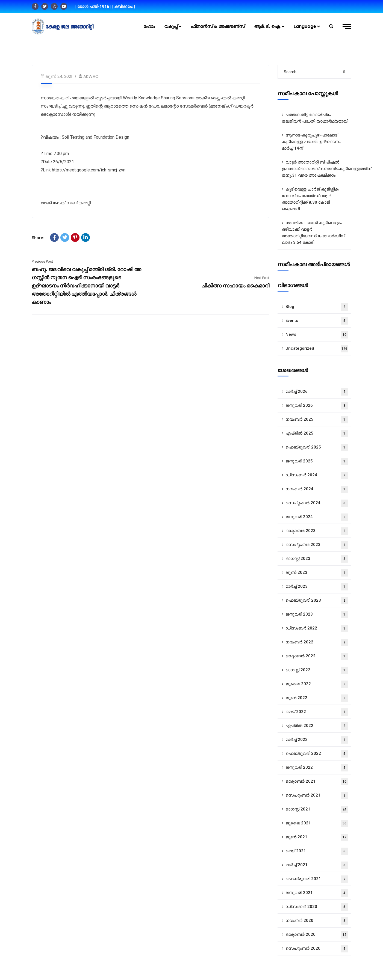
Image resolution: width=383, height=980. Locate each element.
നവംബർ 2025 (317, 420)
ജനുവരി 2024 (317, 517)
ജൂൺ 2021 (317, 837)
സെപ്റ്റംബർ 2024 (317, 503)
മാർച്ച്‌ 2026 (317, 392)
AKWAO (91, 76)
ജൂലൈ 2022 (317, 684)
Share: (38, 238)
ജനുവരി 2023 (317, 615)
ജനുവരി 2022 (317, 768)
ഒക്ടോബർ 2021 (317, 782)
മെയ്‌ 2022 (317, 712)
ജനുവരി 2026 (317, 406)
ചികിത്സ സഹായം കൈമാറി (235, 286)
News (317, 335)
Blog (317, 307)
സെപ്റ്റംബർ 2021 (317, 796)
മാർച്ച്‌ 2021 (317, 865)
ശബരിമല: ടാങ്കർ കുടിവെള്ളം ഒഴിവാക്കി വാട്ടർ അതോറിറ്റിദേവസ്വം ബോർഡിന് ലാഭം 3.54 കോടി (313, 233)
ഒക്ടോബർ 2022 (317, 656)
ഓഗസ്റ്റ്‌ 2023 (317, 559)
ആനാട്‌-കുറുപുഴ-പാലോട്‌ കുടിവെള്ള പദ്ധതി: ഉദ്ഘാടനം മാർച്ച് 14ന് (311, 142)
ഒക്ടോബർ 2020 (317, 935)
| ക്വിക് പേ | (124, 7)
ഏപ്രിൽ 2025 (317, 434)
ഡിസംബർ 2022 (317, 629)
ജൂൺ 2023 (317, 573)
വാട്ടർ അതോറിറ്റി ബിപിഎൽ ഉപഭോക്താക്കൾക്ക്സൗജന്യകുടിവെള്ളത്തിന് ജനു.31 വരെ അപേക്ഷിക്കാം (317, 169)
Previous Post (42, 261)
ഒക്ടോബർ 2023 (317, 531)
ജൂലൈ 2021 (317, 823)
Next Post (262, 278)
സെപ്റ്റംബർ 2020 (317, 949)
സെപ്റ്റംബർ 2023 (317, 545)
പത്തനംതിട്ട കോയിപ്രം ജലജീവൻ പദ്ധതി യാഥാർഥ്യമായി (315, 118)
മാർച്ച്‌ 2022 (317, 740)
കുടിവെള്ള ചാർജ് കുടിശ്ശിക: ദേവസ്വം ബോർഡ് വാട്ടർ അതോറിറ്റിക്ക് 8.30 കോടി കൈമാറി (311, 199)
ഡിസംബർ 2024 (317, 475)
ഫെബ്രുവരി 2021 (317, 879)
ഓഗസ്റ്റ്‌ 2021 (317, 810)
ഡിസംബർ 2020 (317, 907)
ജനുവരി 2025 (317, 461)
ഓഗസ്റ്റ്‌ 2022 (317, 670)
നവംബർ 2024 (317, 489)
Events (317, 321)
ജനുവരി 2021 (317, 893)
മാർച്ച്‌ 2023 (317, 587)
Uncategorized (317, 349)
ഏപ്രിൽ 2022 (317, 726)
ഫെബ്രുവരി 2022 (317, 754)
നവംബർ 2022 (317, 642)
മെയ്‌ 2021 (317, 851)
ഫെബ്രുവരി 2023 (317, 601)
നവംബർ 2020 (317, 921)
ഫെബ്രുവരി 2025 (317, 448)
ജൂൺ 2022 (317, 698)
